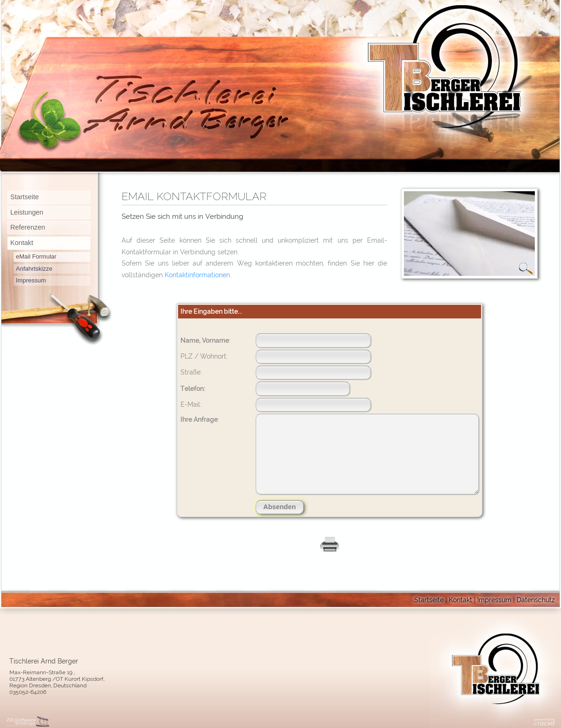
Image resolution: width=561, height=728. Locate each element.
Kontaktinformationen (197, 275)
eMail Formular (36, 256)
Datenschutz (536, 600)
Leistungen (27, 212)
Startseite (25, 197)
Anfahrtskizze (34, 269)
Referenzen (28, 227)
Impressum (31, 280)
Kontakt (22, 243)
